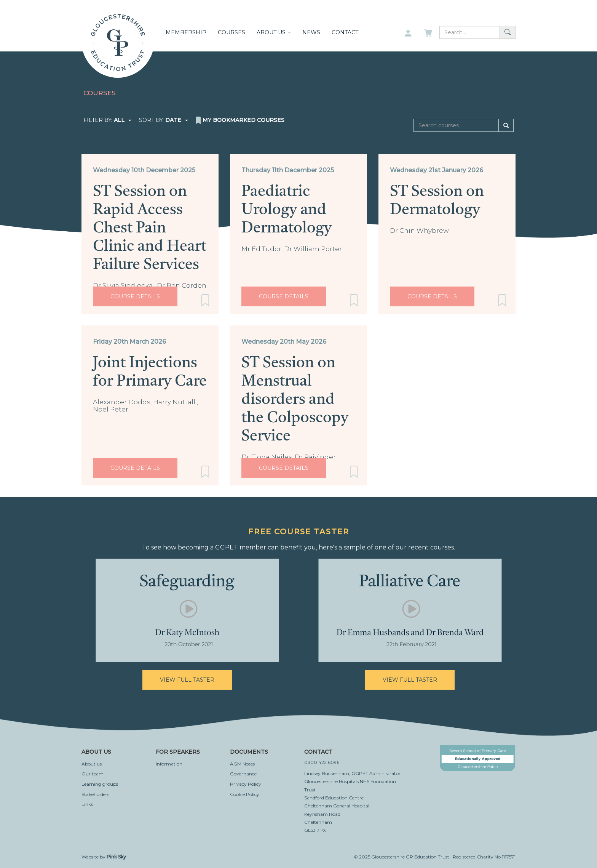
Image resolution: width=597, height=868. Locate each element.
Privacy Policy (246, 784)
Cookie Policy (245, 794)
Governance (243, 774)
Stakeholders (95, 794)
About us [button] (274, 32)
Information (169, 764)
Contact (345, 32)
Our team (93, 774)
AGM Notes (242, 764)
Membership (186, 32)
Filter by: (107, 120)
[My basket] (429, 34)
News (311, 32)
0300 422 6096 (322, 762)
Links (87, 804)
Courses (231, 32)
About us (92, 764)
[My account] (408, 34)
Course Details (135, 296)
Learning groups (100, 784)
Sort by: (164, 120)
